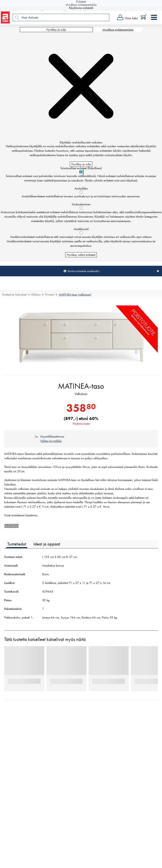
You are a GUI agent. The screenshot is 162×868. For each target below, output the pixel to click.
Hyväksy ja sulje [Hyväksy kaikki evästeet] (56, 30)
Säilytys (36, 294)
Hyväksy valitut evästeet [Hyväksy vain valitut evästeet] (81, 255)
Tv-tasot (50, 294)
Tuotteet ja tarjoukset (14, 294)
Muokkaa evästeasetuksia (118, 30)
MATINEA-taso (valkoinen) (75, 294)
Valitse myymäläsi (51, 441)
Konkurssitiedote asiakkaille (83, 271)
